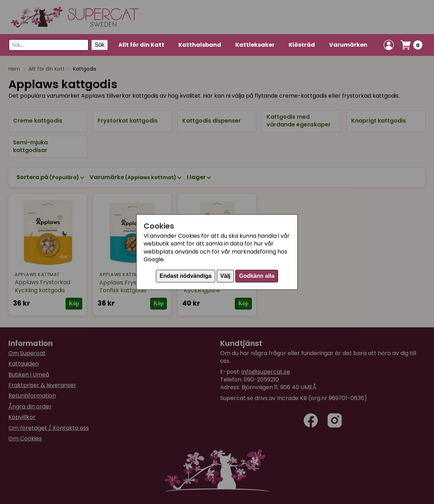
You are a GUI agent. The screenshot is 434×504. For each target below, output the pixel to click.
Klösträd (302, 45)
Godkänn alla (257, 276)
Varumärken (348, 45)
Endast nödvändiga (186, 276)
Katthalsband (200, 45)
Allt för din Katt (141, 45)
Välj (225, 276)
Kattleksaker (255, 45)
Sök (100, 45)
